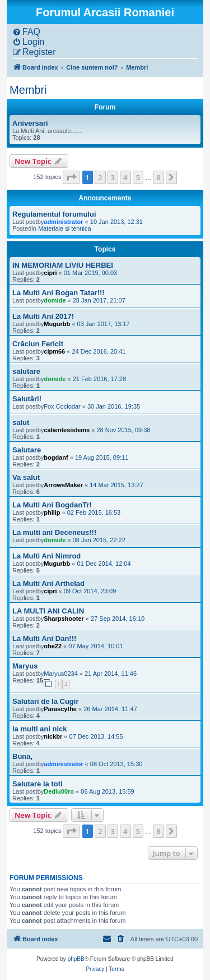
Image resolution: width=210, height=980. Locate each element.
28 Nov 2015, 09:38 (123, 430)
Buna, (22, 756)
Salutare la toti (38, 784)
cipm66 (54, 351)
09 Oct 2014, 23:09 (90, 591)
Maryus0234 (61, 674)
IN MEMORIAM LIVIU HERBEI (63, 265)
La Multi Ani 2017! (43, 316)
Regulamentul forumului (54, 214)
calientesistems (67, 430)
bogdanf (56, 457)
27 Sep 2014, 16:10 (118, 619)
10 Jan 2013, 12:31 (116, 222)
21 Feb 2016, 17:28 (99, 379)
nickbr (53, 736)
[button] (71, 177)
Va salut (26, 477)
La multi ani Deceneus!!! (54, 532)
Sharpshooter (64, 619)
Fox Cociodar (62, 406)
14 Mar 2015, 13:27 (116, 485)
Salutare (27, 450)
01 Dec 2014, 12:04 (104, 564)
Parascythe (60, 709)
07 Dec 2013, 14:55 (96, 736)
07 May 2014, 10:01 (95, 646)
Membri (28, 90)
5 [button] (138, 177)
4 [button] (125, 177)
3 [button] (113, 177)
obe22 (53, 646)
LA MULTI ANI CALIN (48, 611)
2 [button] (100, 177)
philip (52, 512)
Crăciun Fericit (38, 344)
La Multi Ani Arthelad (48, 583)
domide (55, 300)
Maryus (25, 666)
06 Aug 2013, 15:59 (107, 791)
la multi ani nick (40, 729)
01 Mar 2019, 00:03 (90, 273)
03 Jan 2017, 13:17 (104, 324)
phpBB (76, 959)
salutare (26, 371)
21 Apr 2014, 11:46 (111, 674)
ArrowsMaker (63, 485)
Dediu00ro (59, 791)
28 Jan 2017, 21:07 (99, 300)
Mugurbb (57, 324)
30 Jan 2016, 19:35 (114, 406)
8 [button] (158, 177)
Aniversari (30, 123)
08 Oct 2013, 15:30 (116, 764)
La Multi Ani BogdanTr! (52, 505)
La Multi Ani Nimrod (46, 556)
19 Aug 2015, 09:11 (102, 457)
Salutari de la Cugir (45, 701)
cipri (50, 273)
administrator (63, 222)
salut (21, 422)
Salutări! (27, 399)
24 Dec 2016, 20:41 (99, 351)
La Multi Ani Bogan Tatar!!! (59, 293)
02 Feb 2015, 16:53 (94, 512)
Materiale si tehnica (65, 228)
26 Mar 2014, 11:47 (110, 709)
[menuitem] (26, 32)
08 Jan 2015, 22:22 (99, 540)
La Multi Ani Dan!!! (44, 638)
